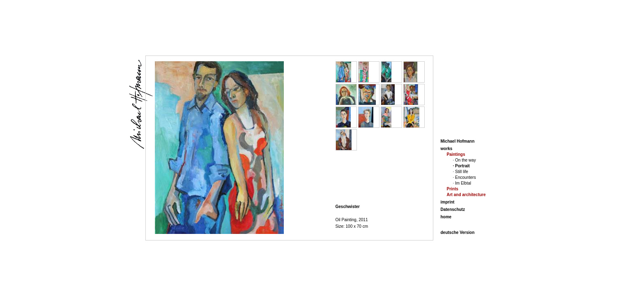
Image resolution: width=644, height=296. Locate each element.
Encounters (466, 177)
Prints (453, 189)
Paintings (456, 154)
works (447, 149)
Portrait (462, 166)
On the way (466, 160)
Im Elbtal (463, 183)
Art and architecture (466, 195)
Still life (462, 172)
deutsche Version (458, 232)
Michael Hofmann (458, 141)
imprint (448, 202)
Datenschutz (453, 209)
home (446, 217)
